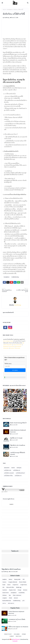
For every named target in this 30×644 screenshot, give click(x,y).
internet (16, 598)
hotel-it (13, 468)
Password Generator (9, 346)
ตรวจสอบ (15, 370)
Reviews (25, 590)
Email (4, 585)
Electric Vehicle (23, 582)
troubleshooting (15, 277)
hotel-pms (19, 468)
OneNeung (7, 18)
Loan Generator (17, 345)
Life (3, 587)
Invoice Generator (15, 348)
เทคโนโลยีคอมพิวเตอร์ (20, 473)
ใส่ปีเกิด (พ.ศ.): (8, 364)
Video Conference (17, 595)
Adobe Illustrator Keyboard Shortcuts (18, 431)
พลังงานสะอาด (11, 603)
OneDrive (5, 590)
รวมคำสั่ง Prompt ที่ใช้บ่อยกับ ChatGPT (18, 454)
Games (9, 585)
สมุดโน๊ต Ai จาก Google (16, 438)
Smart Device (6, 593)
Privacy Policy (8, 634)
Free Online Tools (8, 341)
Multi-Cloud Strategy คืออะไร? (18, 423)
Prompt (19, 590)
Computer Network (13, 582)
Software (5, 595)
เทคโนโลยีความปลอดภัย (9, 473)
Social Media (22, 593)
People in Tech (12, 590)
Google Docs (15, 585)
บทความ (4, 603)
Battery (10, 579)
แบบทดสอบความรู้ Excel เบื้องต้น (17, 620)
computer (5, 598)
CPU (23, 579)
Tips (10, 595)
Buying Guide (17, 579)
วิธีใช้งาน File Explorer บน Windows (18, 627)
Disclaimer (17, 634)
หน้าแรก (5, 10)
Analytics (5, 579)
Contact (12, 636)
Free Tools (19, 636)
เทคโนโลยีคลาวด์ (17, 470)
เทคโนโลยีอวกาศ (18, 476)
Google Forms (24, 585)
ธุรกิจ (23, 601)
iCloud (10, 598)
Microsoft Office (10, 587)
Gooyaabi (15, 641)
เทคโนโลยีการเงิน (8, 470)
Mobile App (19, 587)
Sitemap (24, 634)
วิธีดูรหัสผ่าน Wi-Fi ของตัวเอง (18, 445)
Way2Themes (16, 639)
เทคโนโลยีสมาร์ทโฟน (8, 476)
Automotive (7, 468)
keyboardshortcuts (7, 601)
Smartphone (10, 10)
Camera (4, 582)
